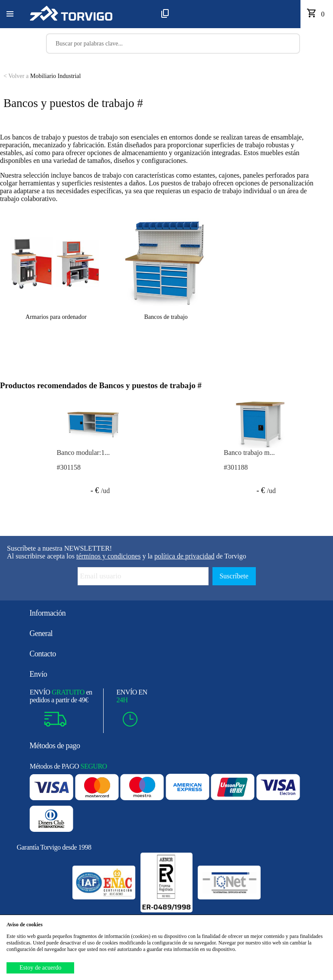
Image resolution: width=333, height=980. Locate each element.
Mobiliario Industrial (42, 76)
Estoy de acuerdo (40, 968)
